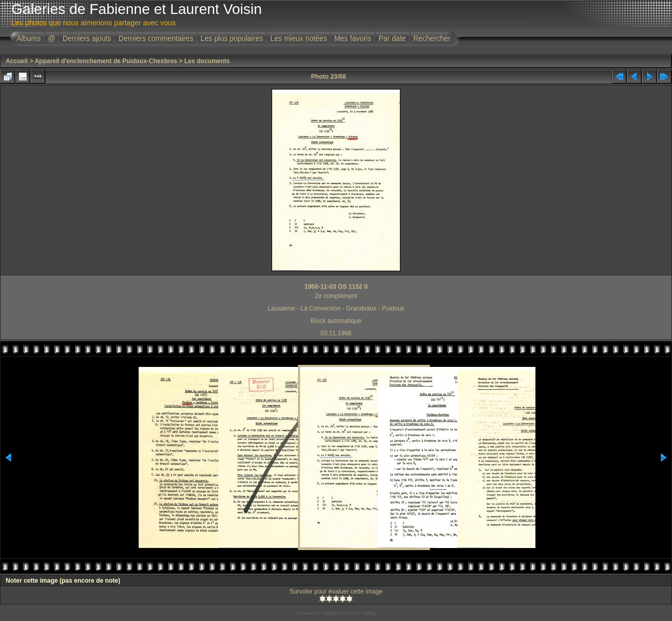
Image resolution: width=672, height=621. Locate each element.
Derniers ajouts (87, 38)
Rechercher (432, 38)
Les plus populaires (232, 38)
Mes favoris (353, 38)
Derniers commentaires (156, 38)
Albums (29, 38)
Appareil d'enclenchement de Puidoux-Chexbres (106, 61)
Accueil (17, 61)
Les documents (207, 61)
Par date (392, 38)
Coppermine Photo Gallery (349, 613)
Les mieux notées (298, 38)
